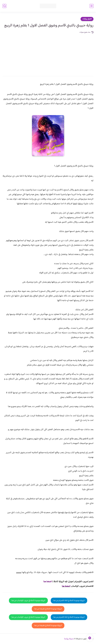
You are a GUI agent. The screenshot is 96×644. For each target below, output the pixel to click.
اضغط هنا (66, 586)
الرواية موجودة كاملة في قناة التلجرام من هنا (69, 601)
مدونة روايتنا (69, 639)
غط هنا (46, 582)
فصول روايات (87, 19)
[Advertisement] (48, 53)
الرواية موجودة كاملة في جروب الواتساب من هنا (28, 601)
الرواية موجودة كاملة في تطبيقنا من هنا (48, 609)
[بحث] (4, 6)
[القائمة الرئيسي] (92, 6)
